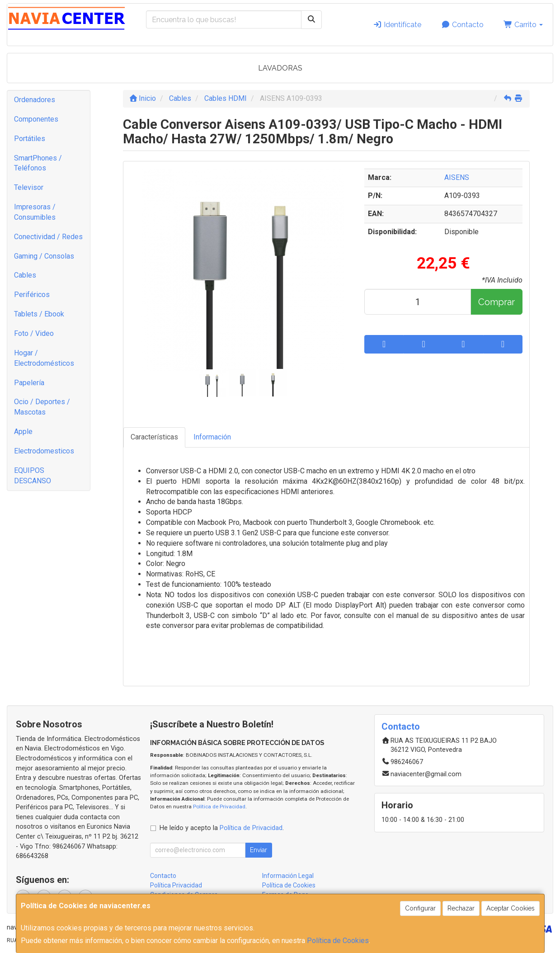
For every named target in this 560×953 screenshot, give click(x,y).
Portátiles (30, 139)
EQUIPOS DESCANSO (33, 476)
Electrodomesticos (44, 451)
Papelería (29, 383)
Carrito (523, 25)
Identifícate (397, 25)
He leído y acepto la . (222, 828)
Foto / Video (34, 333)
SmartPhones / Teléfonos (38, 163)
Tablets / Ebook (39, 314)
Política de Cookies (338, 941)
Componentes (36, 119)
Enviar (259, 850)
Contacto (462, 25)
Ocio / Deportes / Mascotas (42, 407)
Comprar (496, 302)
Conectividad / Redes (48, 237)
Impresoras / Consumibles (35, 212)
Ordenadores (35, 100)
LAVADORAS (280, 68)
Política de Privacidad (219, 807)
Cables (25, 275)
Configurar (420, 908)
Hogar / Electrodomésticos (44, 358)
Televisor (29, 187)
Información (212, 437)
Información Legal (288, 876)
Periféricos (32, 295)
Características (154, 437)
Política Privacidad (176, 885)
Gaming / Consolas (44, 256)
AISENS (457, 177)
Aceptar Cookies (511, 908)
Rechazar (461, 908)
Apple (23, 432)
